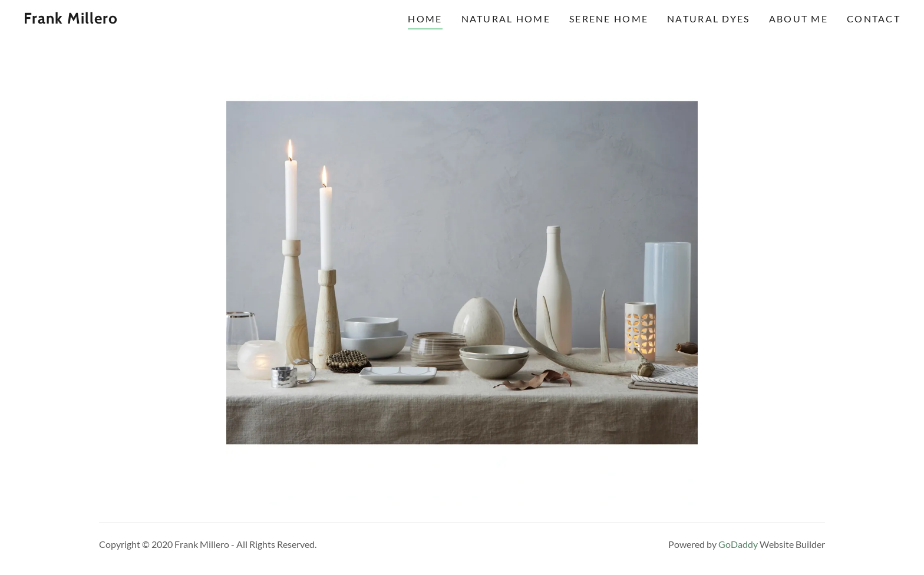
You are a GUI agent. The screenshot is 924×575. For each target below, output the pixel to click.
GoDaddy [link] (738, 544)
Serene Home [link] (609, 19)
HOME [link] (425, 19)
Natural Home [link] (506, 19)
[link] (146, 19)
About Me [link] (798, 19)
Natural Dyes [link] (708, 19)
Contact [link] (874, 19)
